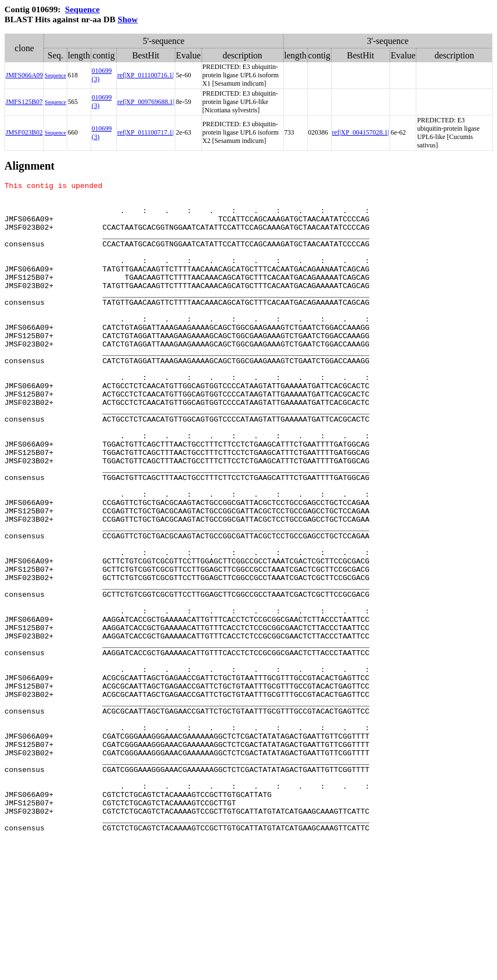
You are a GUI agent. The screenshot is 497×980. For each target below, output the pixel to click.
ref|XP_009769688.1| (146, 102)
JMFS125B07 (24, 102)
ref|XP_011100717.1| (146, 132)
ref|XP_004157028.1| (361, 132)
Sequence (82, 9)
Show (127, 19)
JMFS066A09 (24, 75)
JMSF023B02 (24, 132)
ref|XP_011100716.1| (146, 75)
